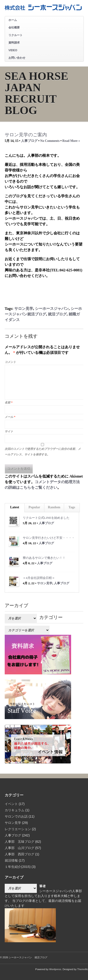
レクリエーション (18, 829)
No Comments (50, 141)
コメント (10, 362)
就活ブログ (57, 314)
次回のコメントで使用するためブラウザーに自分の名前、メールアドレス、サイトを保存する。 (43, 452)
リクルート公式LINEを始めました (46, 518)
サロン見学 (24, 309)
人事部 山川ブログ (19, 848)
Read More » (71, 141)
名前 (9, 403)
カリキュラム (15, 810)
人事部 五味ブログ (19, 842)
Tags (72, 507)
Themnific (83, 969)
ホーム (13, 20)
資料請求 (14, 43)
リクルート (15, 35)
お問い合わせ (17, 58)
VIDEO (13, 50)
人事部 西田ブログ (19, 854)
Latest (15, 507)
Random (54, 507)
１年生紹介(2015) (18, 867)
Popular (34, 507)
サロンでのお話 (16, 816)
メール (10, 417)
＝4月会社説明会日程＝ (39, 578)
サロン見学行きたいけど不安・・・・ (49, 538)
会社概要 (14, 27)
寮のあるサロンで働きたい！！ (44, 558)
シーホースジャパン (52, 309)
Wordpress (55, 969)
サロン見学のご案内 (26, 135)
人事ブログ (29, 141)
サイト (9, 431)
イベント (11, 804)
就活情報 (11, 860)
